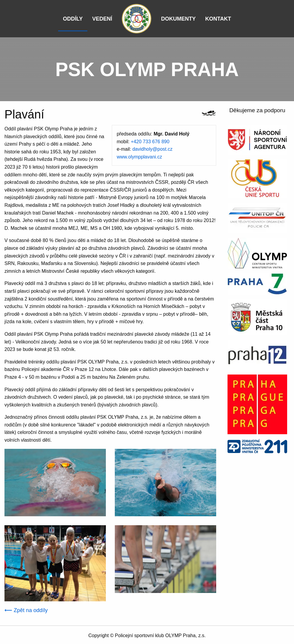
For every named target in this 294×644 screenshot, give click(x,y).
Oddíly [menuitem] (73, 19)
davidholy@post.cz (153, 149)
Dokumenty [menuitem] (178, 19)
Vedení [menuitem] (102, 19)
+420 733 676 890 (150, 142)
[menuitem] (137, 19)
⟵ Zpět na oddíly (26, 610)
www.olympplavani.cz (140, 157)
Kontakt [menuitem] (218, 19)
